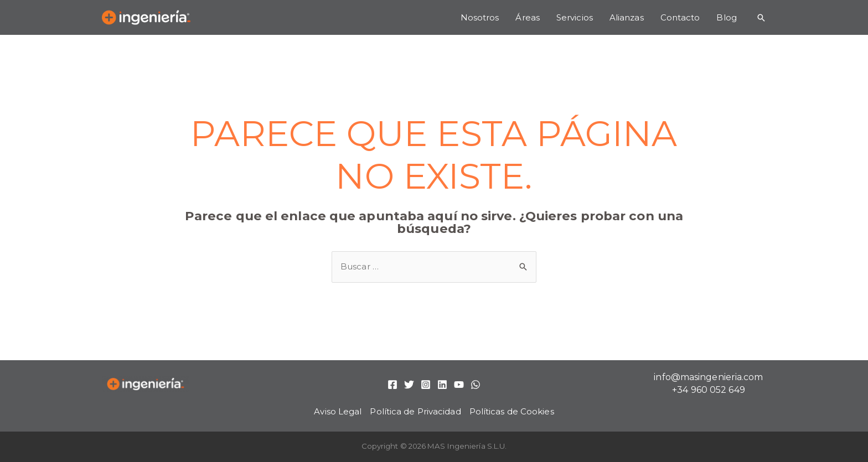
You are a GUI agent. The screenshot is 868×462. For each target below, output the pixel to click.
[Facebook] (392, 385)
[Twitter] (409, 385)
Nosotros (480, 17)
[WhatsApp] (476, 385)
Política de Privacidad (415, 411)
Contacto (680, 17)
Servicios (575, 17)
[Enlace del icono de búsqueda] (761, 18)
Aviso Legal (338, 411)
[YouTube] (459, 385)
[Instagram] (426, 385)
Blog (726, 17)
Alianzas (627, 17)
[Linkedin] (442, 385)
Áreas (528, 17)
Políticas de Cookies (512, 411)
